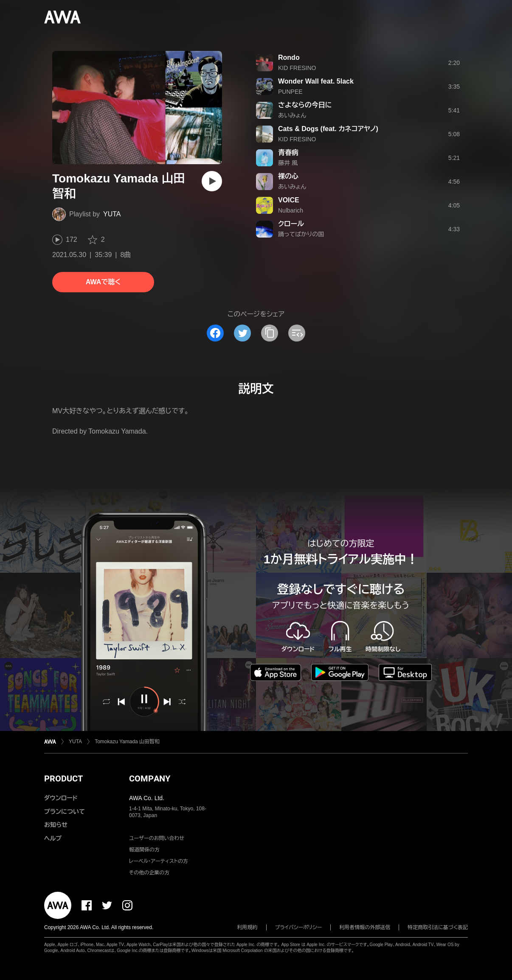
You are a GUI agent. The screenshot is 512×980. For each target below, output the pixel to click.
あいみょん (292, 115)
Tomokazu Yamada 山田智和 (127, 742)
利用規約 (248, 927)
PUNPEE (290, 92)
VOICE (289, 200)
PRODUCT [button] (63, 778)
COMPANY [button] (150, 778)
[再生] (212, 181)
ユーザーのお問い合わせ (157, 838)
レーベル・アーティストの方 (159, 861)
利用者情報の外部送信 (365, 927)
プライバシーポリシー (299, 927)
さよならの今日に (305, 105)
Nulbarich (291, 210)
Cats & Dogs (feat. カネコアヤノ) (328, 129)
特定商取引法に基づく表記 (438, 927)
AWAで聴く (103, 282)
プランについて (65, 812)
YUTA (112, 214)
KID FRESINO (297, 68)
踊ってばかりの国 (301, 234)
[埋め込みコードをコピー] (297, 333)
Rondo (289, 57)
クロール (291, 224)
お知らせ (56, 825)
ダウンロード (61, 798)
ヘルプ (53, 838)
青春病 (288, 153)
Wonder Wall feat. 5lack (316, 81)
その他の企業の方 (149, 873)
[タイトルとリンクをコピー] (270, 333)
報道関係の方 (144, 850)
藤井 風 (288, 163)
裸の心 (288, 176)
